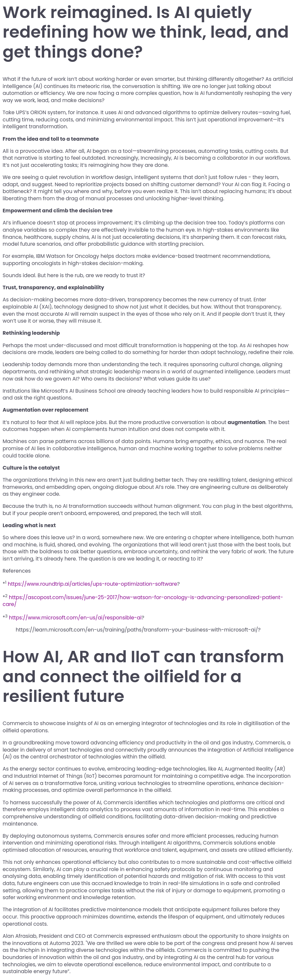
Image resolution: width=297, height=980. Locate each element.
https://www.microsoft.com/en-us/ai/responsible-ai (75, 618)
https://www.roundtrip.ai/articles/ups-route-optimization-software (93, 584)
